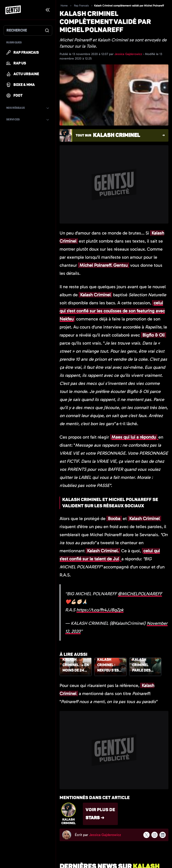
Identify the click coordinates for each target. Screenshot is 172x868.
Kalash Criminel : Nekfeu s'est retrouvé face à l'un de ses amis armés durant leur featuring (110, 665)
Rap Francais (81, 6)
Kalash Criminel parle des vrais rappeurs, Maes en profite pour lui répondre (145, 665)
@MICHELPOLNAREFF (140, 594)
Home (64, 6)
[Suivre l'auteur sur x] (146, 835)
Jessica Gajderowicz (129, 54)
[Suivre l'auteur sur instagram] (155, 835)
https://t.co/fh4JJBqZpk (100, 610)
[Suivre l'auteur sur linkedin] (163, 835)
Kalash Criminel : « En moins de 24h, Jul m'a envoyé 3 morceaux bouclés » (76, 665)
